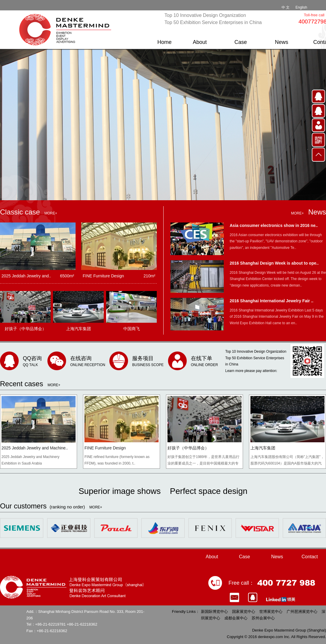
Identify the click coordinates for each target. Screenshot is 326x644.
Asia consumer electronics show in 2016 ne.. (274, 225)
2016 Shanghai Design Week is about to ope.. (274, 263)
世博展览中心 (271, 612)
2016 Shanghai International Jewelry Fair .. (271, 301)
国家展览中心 (244, 612)
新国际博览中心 (214, 612)
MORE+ (51, 213)
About (200, 42)
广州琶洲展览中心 (302, 612)
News (281, 42)
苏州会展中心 (263, 618)
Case (241, 42)
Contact (310, 557)
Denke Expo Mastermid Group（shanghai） (67, 30)
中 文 (286, 7)
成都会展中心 (236, 618)
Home (164, 42)
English (301, 7)
